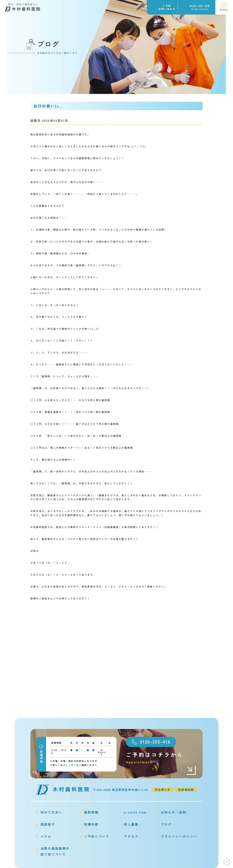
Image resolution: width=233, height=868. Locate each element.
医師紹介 (48, 824)
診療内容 (91, 824)
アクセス (131, 836)
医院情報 (91, 812)
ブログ (166, 824)
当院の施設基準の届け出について (55, 851)
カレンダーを (71, 765)
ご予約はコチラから (161, 758)
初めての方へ (51, 812)
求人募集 (131, 824)
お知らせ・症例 (173, 812)
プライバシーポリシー (179, 836)
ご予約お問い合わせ (167, 7)
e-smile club (135, 812)
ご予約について (97, 836)
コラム (46, 836)
